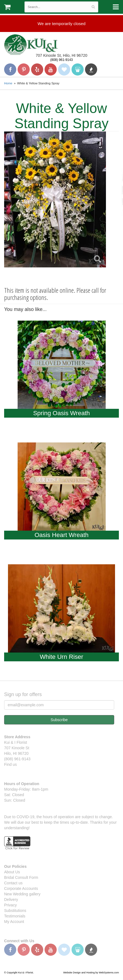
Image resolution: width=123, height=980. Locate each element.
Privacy (10, 905)
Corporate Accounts (21, 888)
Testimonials (15, 916)
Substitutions (15, 911)
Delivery (11, 900)
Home (8, 83)
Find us (10, 764)
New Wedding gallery (22, 894)
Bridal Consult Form (21, 877)
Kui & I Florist (31, 44)
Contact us (13, 883)
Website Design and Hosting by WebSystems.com (91, 973)
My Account (14, 922)
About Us (12, 872)
